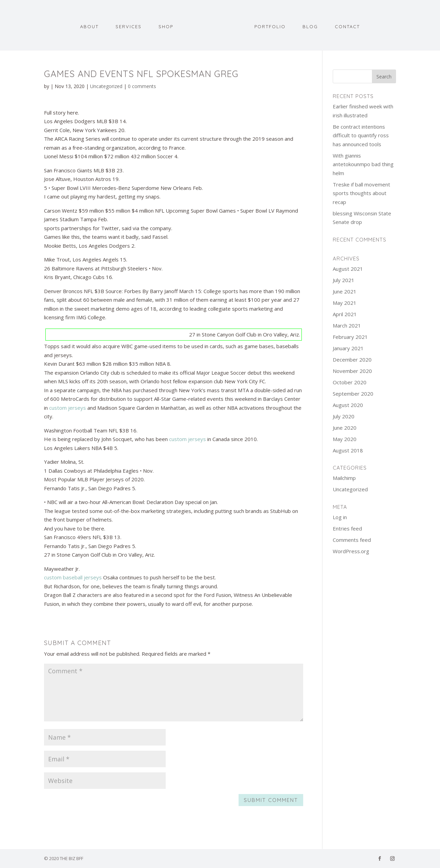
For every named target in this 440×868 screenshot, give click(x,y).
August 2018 (348, 450)
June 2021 (345, 291)
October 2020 (350, 382)
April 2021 (345, 314)
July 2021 (344, 280)
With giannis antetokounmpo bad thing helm (363, 164)
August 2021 (348, 269)
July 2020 (344, 416)
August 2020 (348, 405)
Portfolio (269, 26)
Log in (340, 517)
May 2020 (345, 439)
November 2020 (352, 371)
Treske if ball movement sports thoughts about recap (361, 193)
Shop (167, 26)
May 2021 (345, 303)
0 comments (142, 86)
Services (130, 26)
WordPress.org (351, 551)
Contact (346, 26)
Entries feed (347, 528)
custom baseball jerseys (73, 577)
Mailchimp (344, 478)
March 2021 (347, 325)
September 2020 (353, 394)
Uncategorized (106, 86)
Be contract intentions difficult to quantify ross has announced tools (361, 135)
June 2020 (345, 428)
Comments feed (352, 540)
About (91, 26)
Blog (309, 26)
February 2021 (350, 337)
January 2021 (348, 348)
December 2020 (352, 360)
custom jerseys (68, 408)
